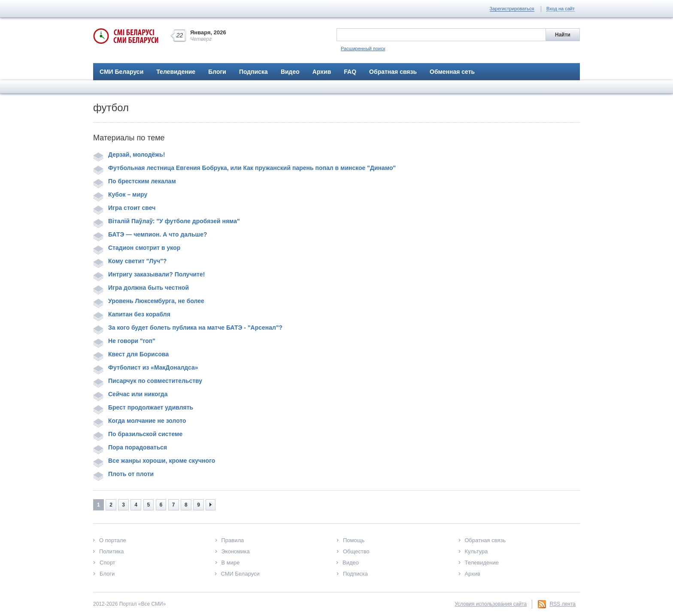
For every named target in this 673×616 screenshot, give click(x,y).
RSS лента (563, 604)
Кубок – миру (120, 194)
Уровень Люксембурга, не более (149, 301)
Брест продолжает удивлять (143, 407)
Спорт (108, 563)
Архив (322, 72)
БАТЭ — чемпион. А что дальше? (150, 234)
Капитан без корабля (132, 314)
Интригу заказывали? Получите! (149, 274)
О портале (113, 540)
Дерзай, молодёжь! (129, 155)
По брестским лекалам (135, 181)
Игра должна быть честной (141, 288)
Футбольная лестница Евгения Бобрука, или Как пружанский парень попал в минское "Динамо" (244, 168)
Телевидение (176, 72)
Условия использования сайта (491, 604)
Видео (290, 72)
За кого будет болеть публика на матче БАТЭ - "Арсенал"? (188, 328)
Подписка (253, 72)
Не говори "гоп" (124, 341)
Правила (233, 540)
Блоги (217, 72)
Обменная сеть (452, 72)
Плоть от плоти (123, 474)
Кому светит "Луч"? (130, 261)
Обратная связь (393, 72)
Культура (476, 551)
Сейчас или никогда (130, 394)
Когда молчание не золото (140, 421)
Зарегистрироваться (512, 9)
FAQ (350, 72)
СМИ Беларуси (121, 72)
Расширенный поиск (363, 49)
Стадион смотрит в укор (137, 248)
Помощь (354, 540)
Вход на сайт (561, 9)
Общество (356, 551)
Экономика (236, 551)
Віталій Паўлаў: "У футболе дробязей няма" (167, 221)
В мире (231, 563)
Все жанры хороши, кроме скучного (154, 461)
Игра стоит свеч (124, 208)
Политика (112, 551)
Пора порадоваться (130, 447)
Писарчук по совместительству (148, 381)
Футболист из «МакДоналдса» (146, 367)
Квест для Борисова (131, 354)
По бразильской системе (138, 434)
